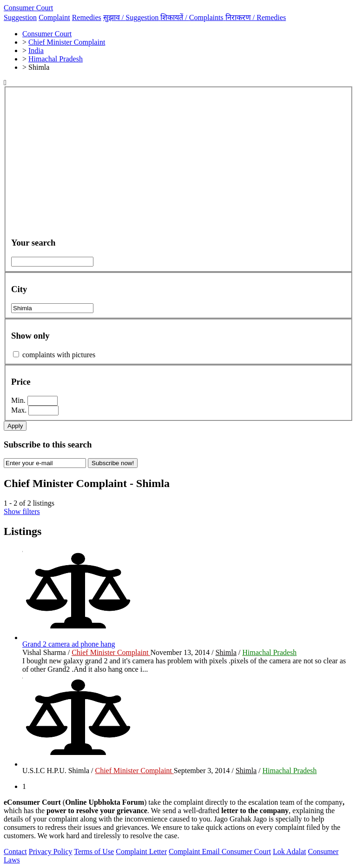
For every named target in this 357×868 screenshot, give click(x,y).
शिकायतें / (193, 17)
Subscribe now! (113, 463)
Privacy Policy (51, 851)
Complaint (54, 17)
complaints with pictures (59, 355)
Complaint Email (195, 851)
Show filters (22, 511)
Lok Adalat (290, 851)
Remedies (87, 17)
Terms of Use (94, 851)
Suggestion (20, 17)
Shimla (226, 652)
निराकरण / (256, 17)
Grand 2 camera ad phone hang (69, 644)
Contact (15, 851)
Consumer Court (28, 8)
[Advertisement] (178, 164)
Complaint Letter (141, 851)
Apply (15, 426)
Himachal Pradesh (269, 652)
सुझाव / (132, 17)
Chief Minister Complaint (111, 652)
